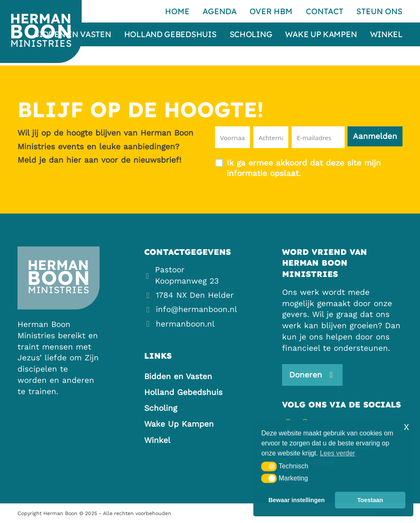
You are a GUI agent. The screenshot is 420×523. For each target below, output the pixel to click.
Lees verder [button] (338, 453)
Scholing (251, 34)
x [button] (406, 426)
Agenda (220, 11)
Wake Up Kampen (321, 34)
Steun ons (379, 11)
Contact (325, 11)
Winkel (386, 34)
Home (177, 11)
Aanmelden (375, 136)
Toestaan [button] (370, 500)
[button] (269, 466)
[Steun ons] (312, 375)
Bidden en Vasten (72, 34)
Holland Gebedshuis (170, 34)
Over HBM (271, 11)
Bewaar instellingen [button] (296, 500)
